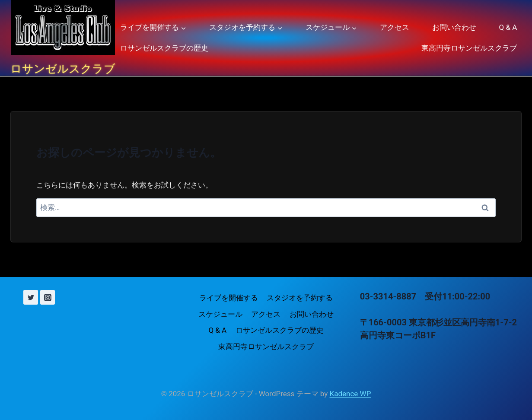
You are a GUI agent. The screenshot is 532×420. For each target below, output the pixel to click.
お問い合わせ (454, 27)
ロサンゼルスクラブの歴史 (164, 48)
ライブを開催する (229, 298)
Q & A (508, 27)
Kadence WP (350, 394)
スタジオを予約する (300, 298)
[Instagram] (48, 297)
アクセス (395, 27)
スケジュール (220, 314)
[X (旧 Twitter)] (31, 297)
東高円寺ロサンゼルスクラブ (469, 48)
